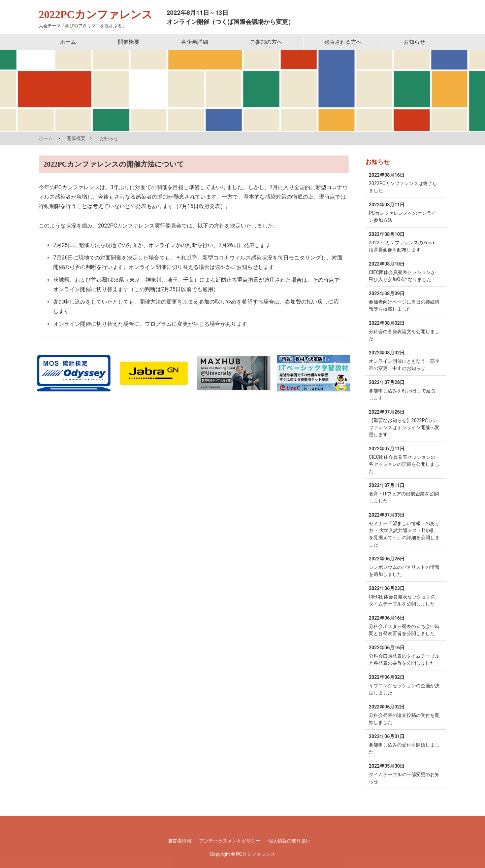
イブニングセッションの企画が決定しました (404, 685)
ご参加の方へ (266, 42)
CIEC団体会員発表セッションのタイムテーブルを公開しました (404, 596)
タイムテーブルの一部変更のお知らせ (404, 773)
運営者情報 (180, 841)
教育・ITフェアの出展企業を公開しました (404, 493)
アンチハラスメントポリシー (230, 841)
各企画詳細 (195, 42)
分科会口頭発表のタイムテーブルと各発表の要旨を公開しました (404, 655)
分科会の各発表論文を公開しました (404, 331)
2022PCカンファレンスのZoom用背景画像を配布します (404, 242)
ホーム (68, 42)
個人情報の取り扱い (289, 841)
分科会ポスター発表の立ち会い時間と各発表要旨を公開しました (404, 625)
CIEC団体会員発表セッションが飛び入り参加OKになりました (404, 271)
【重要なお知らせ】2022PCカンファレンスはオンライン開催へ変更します (404, 423)
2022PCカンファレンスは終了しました (404, 182)
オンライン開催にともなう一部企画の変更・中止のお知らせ (404, 360)
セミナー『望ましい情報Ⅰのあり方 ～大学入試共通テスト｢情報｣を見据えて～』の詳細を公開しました (404, 529)
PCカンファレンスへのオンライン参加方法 (404, 212)
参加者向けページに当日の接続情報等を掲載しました (404, 301)
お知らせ (414, 42)
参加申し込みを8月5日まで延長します (404, 390)
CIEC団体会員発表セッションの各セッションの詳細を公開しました (404, 460)
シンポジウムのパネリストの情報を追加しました (404, 566)
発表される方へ (343, 42)
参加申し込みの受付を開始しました (404, 744)
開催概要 (129, 42)
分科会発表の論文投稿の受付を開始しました (404, 714)
